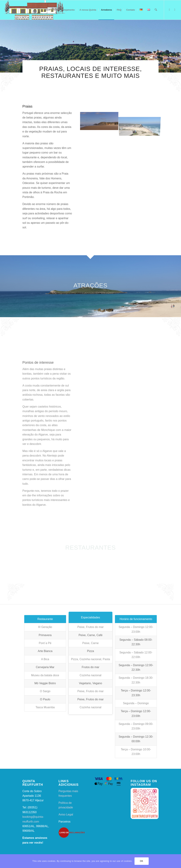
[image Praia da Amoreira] (100, 121)
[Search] (156, 10)
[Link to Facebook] (170, 10)
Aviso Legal (66, 814)
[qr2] (34, 10)
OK (142, 861)
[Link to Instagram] (175, 10)
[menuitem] (51, 10)
